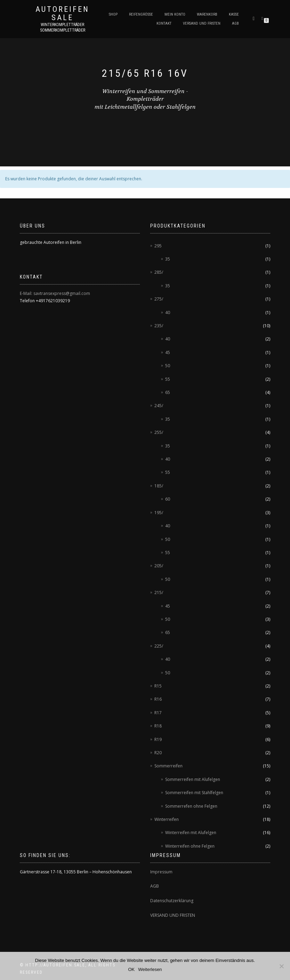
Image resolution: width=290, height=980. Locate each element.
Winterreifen (167, 819)
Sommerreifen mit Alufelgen (193, 779)
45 (168, 352)
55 (168, 379)
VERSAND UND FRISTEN (173, 915)
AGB (235, 23)
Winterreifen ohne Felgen (190, 846)
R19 (158, 739)
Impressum (161, 872)
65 (168, 392)
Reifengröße (141, 14)
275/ (159, 299)
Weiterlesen (150, 969)
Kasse (234, 14)
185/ (159, 486)
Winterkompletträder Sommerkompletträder (63, 27)
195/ (159, 513)
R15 (158, 686)
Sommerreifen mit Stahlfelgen (194, 793)
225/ (159, 646)
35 (168, 259)
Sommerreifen (168, 766)
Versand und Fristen (202, 23)
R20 (158, 753)
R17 (158, 713)
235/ (159, 326)
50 (168, 366)
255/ (159, 432)
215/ (159, 592)
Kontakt (164, 23)
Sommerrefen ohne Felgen (191, 806)
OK (131, 969)
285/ (159, 272)
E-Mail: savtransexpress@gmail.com (55, 293)
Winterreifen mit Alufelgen (191, 833)
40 (168, 312)
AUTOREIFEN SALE (62, 14)
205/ (159, 566)
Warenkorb (207, 14)
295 (158, 246)
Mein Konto (175, 14)
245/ (159, 406)
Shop (113, 14)
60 (168, 499)
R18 (158, 726)
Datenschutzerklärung (172, 901)
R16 (158, 699)
